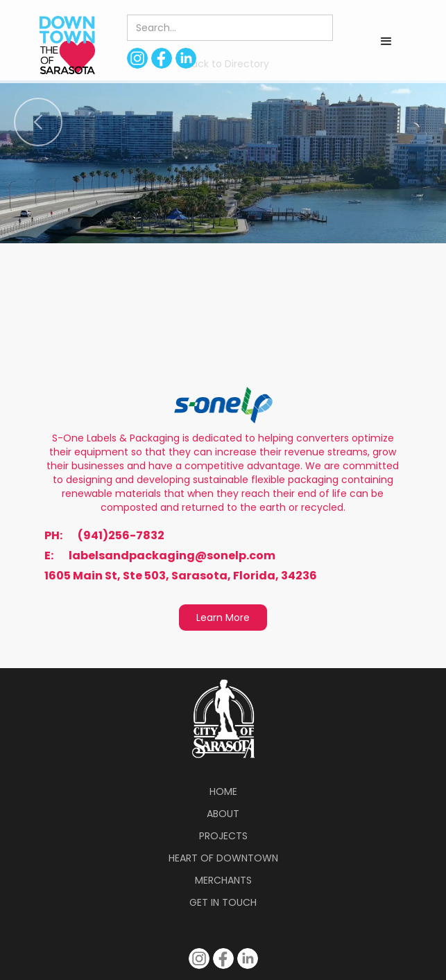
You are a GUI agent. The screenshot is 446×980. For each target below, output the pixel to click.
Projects (223, 836)
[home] (64, 45)
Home (223, 791)
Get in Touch (223, 902)
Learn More (223, 618)
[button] (386, 42)
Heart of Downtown (223, 858)
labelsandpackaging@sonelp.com (172, 556)
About (223, 814)
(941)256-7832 (121, 536)
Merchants (223, 880)
